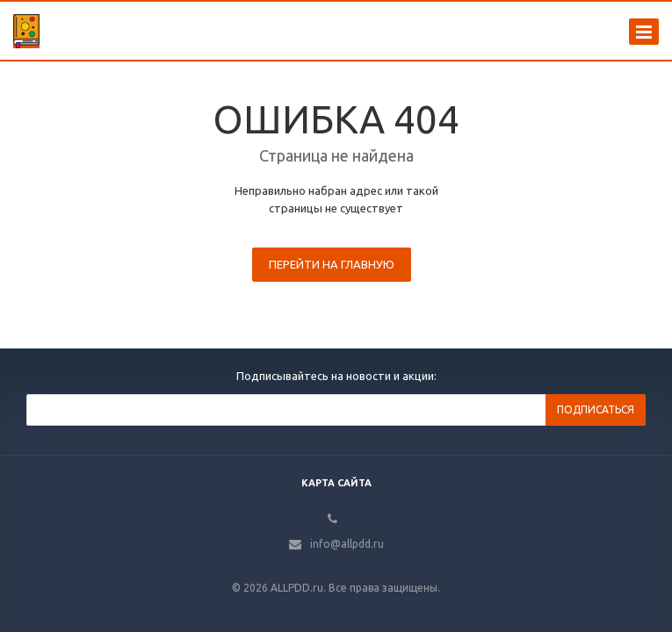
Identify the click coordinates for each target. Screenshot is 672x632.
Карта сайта (336, 483)
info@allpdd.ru (347, 544)
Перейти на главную (332, 264)
